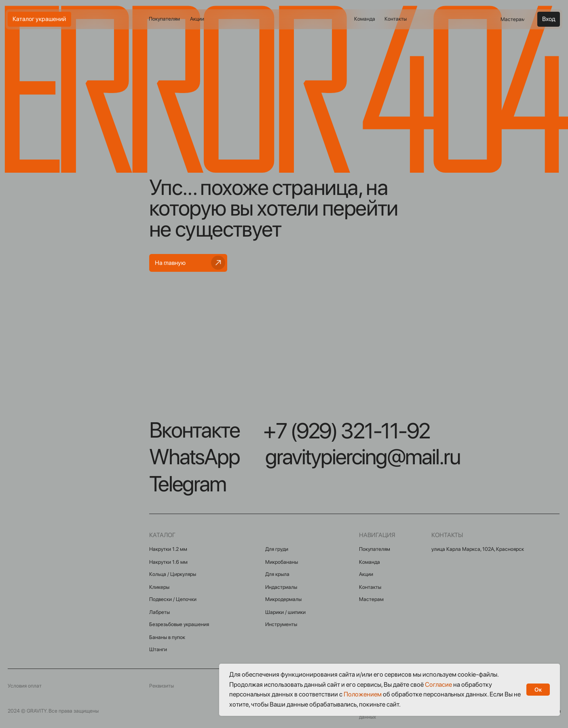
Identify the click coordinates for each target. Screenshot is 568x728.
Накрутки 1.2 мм (168, 549)
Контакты (370, 587)
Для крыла (277, 574)
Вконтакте (194, 430)
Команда (370, 562)
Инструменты (281, 624)
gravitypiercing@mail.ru (363, 457)
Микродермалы (283, 599)
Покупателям (375, 549)
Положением (363, 694)
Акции (366, 574)
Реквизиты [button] (162, 686)
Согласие (438, 685)
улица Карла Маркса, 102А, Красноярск (478, 549)
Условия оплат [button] (25, 686)
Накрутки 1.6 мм (168, 562)
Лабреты (159, 612)
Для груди (277, 549)
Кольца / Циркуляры (173, 574)
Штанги (158, 649)
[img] (283, 19)
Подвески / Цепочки (173, 599)
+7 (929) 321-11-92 (346, 431)
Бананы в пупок (167, 637)
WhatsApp (194, 457)
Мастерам (371, 599)
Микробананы (282, 562)
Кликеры (159, 587)
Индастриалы (281, 587)
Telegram (188, 484)
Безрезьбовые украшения (179, 624)
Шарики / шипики (285, 612)
